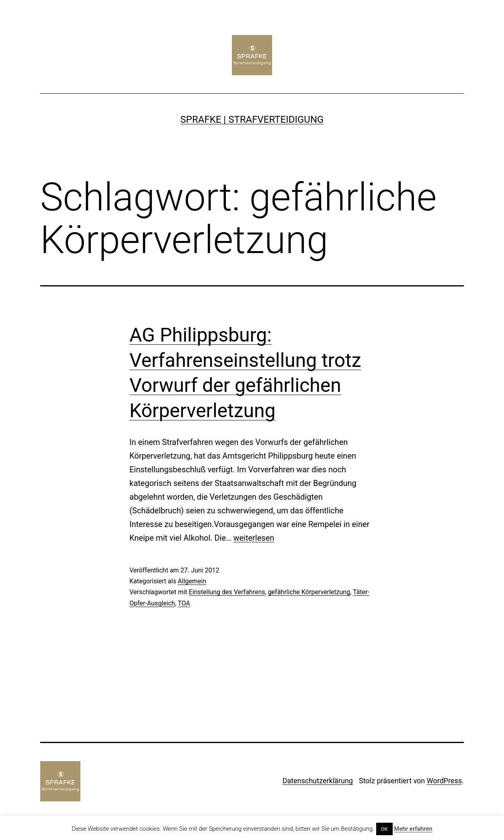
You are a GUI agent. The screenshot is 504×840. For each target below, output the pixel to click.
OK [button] (384, 829)
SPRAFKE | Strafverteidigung (252, 119)
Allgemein (192, 581)
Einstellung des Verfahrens (227, 592)
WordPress (444, 781)
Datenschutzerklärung (318, 781)
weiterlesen (254, 538)
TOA (184, 603)
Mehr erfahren (413, 829)
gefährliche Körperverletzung (309, 592)
